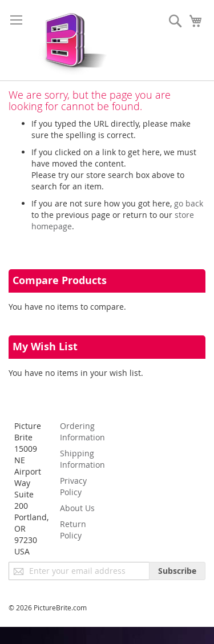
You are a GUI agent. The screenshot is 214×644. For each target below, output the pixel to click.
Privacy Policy (73, 486)
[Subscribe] (177, 571)
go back (189, 203)
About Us (77, 508)
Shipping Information (82, 459)
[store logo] (70, 40)
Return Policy (73, 530)
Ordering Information (82, 432)
